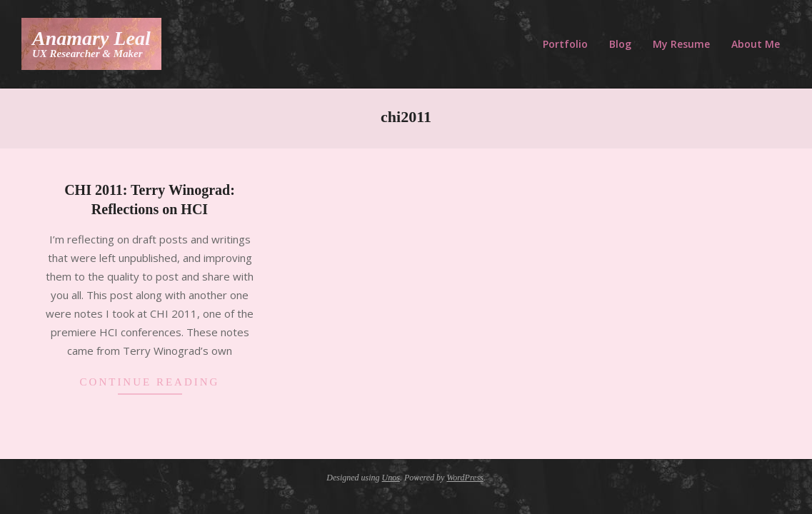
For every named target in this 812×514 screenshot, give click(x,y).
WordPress (465, 478)
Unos (391, 478)
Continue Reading (150, 382)
